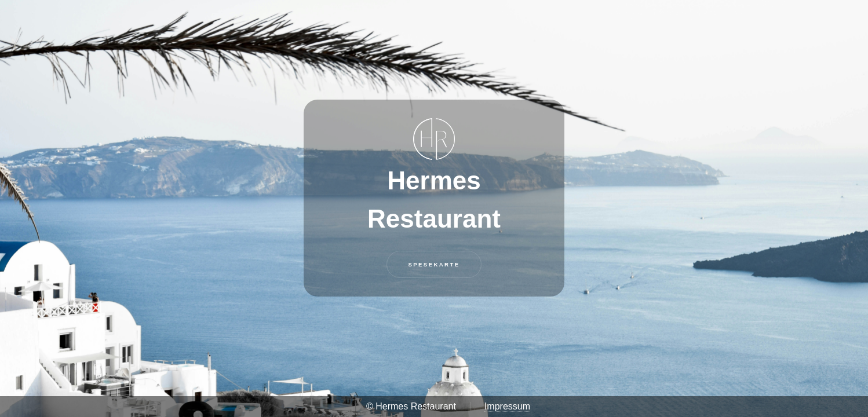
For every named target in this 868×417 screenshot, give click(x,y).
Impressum (507, 406)
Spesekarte (434, 264)
